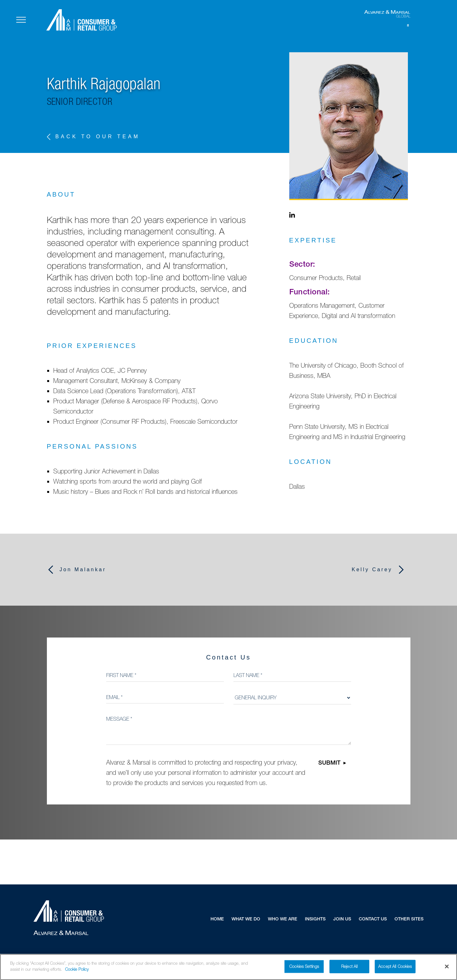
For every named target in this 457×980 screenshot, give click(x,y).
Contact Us (373, 919)
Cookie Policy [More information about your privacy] (77, 972)
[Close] (447, 969)
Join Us (342, 919)
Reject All (349, 969)
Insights (315, 919)
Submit (329, 763)
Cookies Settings (304, 969)
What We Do (246, 919)
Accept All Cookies (395, 969)
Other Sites (409, 919)
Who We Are (283, 919)
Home (217, 919)
